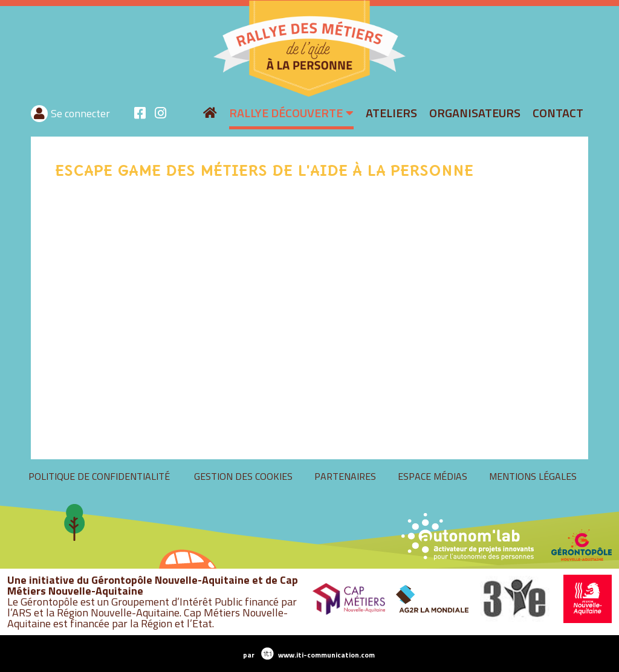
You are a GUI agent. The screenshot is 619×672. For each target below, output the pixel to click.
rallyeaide (206, 95)
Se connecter (493, 113)
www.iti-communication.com (326, 655)
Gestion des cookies (441, 476)
